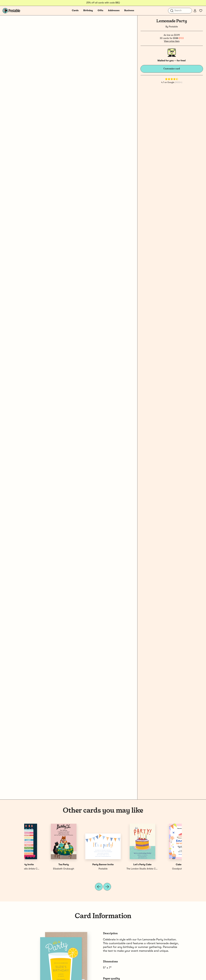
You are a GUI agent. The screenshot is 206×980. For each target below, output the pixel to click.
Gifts (100, 11)
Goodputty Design (44, 869)
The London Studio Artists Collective (165, 869)
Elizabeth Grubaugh (83, 869)
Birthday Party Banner (123, 865)
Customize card (172, 69)
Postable (173, 27)
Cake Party (44, 865)
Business (129, 11)
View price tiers (172, 41)
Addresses (114, 11)
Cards (75, 11)
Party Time (83, 865)
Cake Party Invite (162, 865)
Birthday (88, 11)
